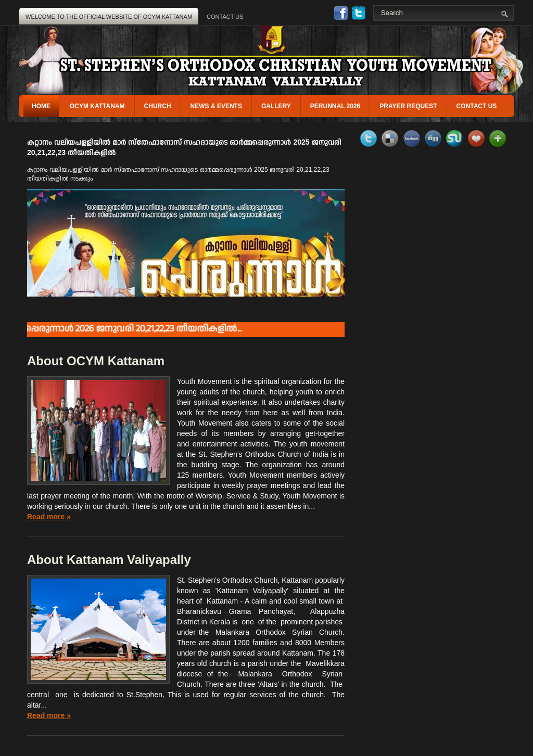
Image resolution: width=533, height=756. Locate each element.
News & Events (216, 106)
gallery (276, 106)
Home (41, 106)
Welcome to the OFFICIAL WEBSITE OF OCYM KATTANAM (109, 17)
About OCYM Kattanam (96, 361)
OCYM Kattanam (97, 106)
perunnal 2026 (335, 106)
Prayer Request (408, 106)
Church (158, 106)
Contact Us (225, 17)
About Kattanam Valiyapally (109, 560)
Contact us (477, 106)
